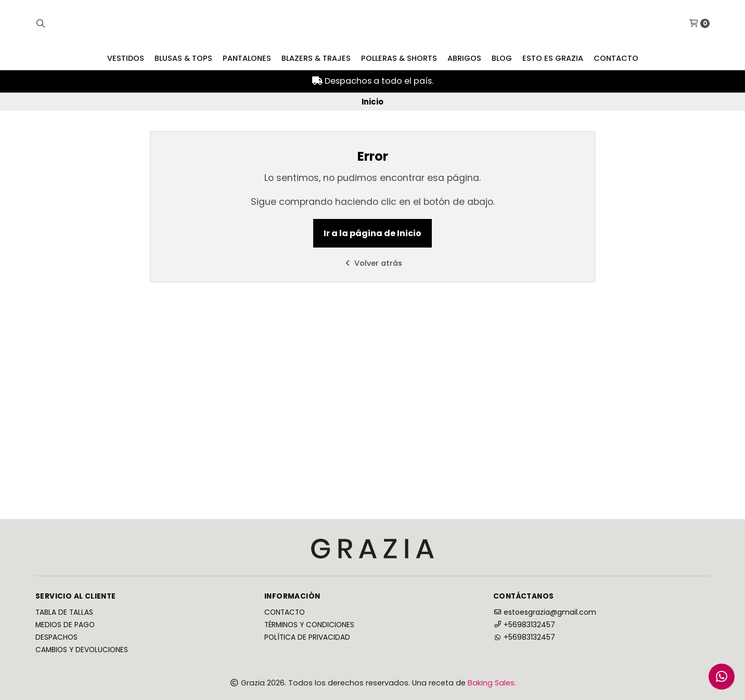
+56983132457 (524, 625)
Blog (502, 58)
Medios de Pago (65, 625)
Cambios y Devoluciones (82, 650)
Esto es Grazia (553, 58)
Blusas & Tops (183, 58)
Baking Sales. (492, 683)
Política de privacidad (307, 638)
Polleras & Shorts (399, 58)
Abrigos (464, 58)
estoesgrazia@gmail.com (545, 612)
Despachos (56, 638)
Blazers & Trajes (316, 58)
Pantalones (247, 58)
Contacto (616, 58)
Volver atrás (372, 263)
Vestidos (126, 58)
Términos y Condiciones (309, 625)
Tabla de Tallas (64, 613)
